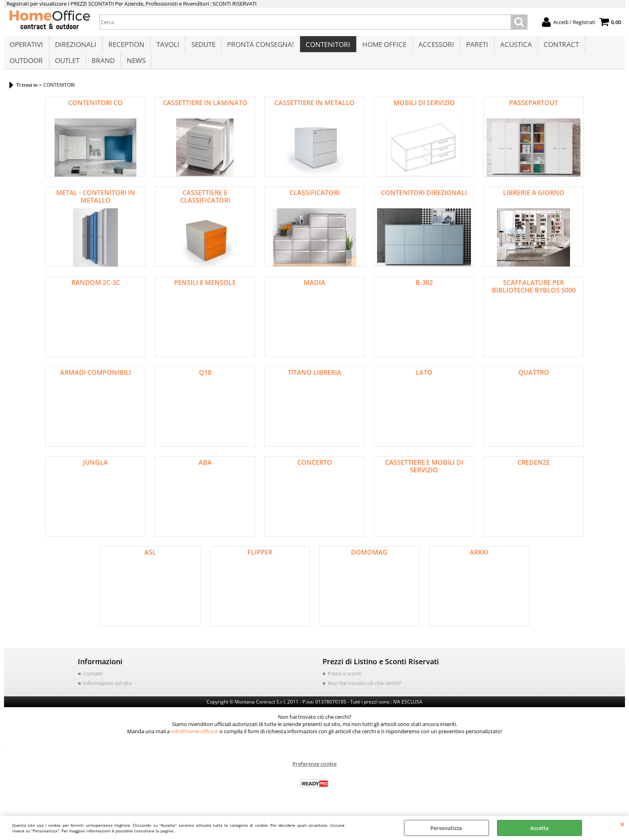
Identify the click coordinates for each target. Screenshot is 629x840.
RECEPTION (126, 47)
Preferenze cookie (314, 772)
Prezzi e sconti (345, 682)
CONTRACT (558, 47)
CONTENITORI (326, 47)
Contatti (93, 682)
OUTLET (67, 67)
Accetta (540, 828)
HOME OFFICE (382, 47)
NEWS (135, 67)
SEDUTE (202, 47)
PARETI (474, 47)
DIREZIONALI (75, 47)
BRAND (102, 67)
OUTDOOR (26, 67)
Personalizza (446, 828)
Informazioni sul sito (107, 691)
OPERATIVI (26, 47)
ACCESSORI (433, 47)
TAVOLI (167, 47)
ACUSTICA (512, 47)
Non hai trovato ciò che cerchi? (364, 691)
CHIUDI (622, 824)
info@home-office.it (195, 740)
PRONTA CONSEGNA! (259, 47)
